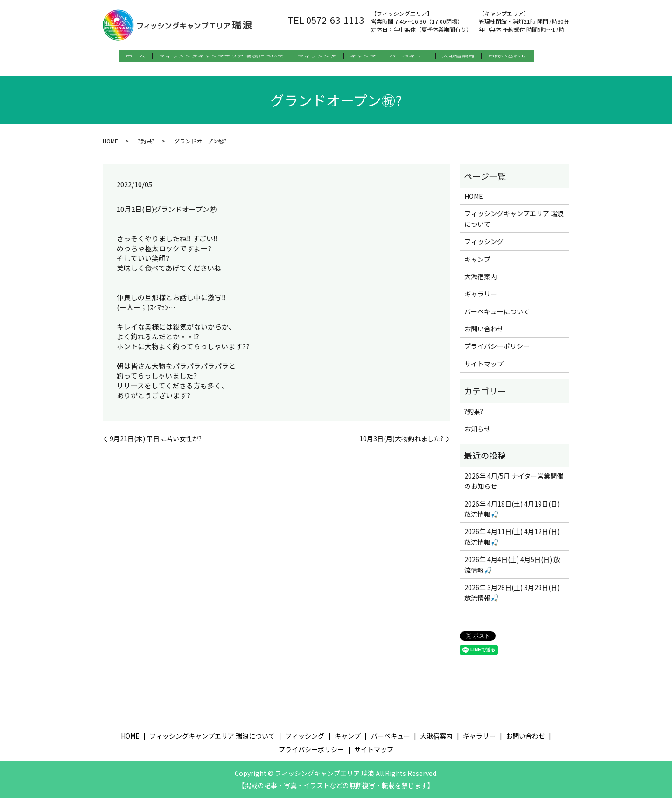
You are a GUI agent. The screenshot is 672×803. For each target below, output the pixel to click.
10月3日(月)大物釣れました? (401, 444)
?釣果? (146, 145)
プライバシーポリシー (497, 351)
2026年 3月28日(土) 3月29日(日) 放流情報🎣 (512, 598)
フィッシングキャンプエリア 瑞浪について (214, 56)
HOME (110, 145)
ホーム (122, 56)
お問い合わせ (532, 56)
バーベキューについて (497, 316)
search (112, 71)
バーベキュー (421, 56)
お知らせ (477, 434)
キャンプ (369, 56)
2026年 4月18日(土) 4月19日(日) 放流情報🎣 (512, 514)
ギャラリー (481, 299)
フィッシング (316, 56)
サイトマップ (484, 369)
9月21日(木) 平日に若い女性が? (156, 444)
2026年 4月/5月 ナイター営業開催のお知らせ (514, 486)
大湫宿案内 (476, 56)
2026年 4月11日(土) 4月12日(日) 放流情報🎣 (512, 542)
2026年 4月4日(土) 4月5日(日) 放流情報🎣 (512, 570)
